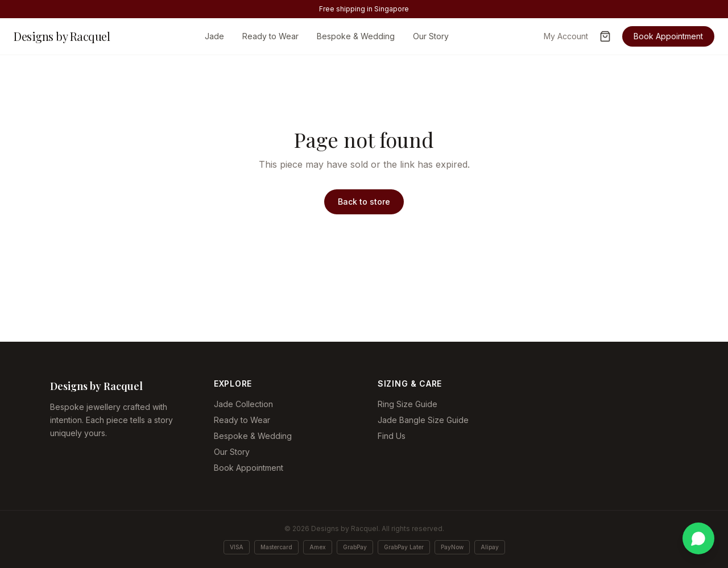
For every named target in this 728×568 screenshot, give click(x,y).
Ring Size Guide (408, 404)
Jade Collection (243, 404)
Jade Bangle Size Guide (423, 420)
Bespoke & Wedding (356, 36)
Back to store (364, 202)
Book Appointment (668, 36)
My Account (566, 36)
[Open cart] (605, 36)
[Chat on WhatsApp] (698, 538)
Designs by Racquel (62, 36)
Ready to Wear (270, 36)
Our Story (431, 36)
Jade (214, 36)
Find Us (392, 436)
